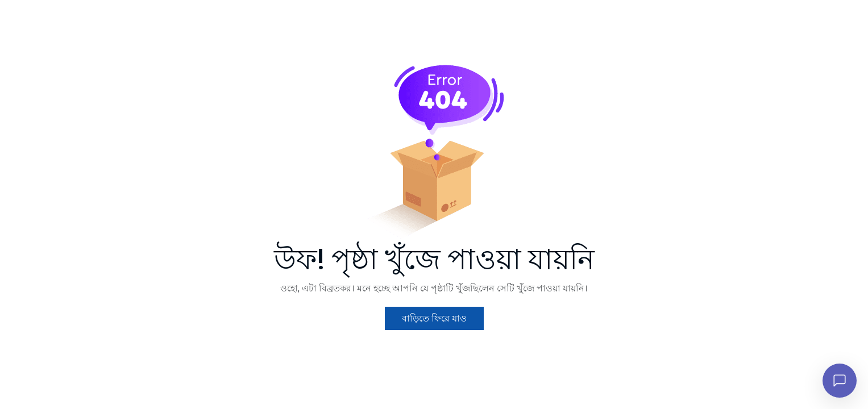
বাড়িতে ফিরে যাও (434, 333)
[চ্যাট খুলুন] (840, 381)
